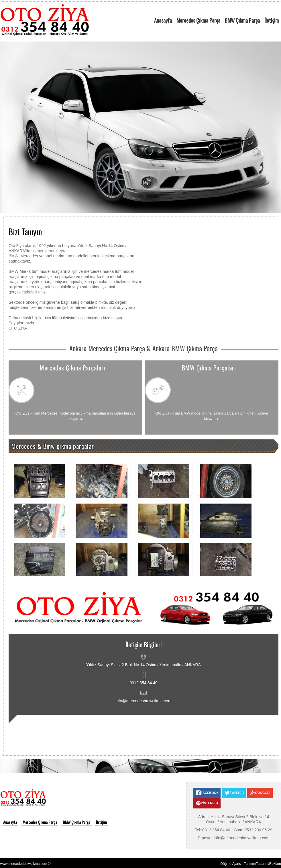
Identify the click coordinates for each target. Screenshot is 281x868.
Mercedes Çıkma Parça (198, 20)
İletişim (272, 20)
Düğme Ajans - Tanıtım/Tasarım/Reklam (250, 864)
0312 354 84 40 (143, 683)
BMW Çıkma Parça (242, 20)
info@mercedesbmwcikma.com (144, 701)
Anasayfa (163, 20)
